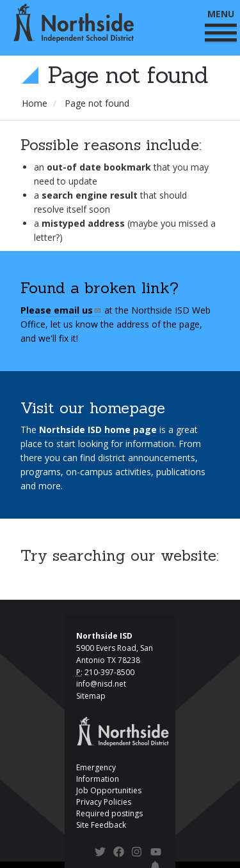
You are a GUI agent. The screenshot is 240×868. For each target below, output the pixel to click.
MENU (221, 25)
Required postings (109, 813)
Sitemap (91, 696)
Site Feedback (101, 825)
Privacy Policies (104, 802)
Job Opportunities (109, 790)
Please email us (61, 310)
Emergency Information (98, 773)
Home (35, 103)
